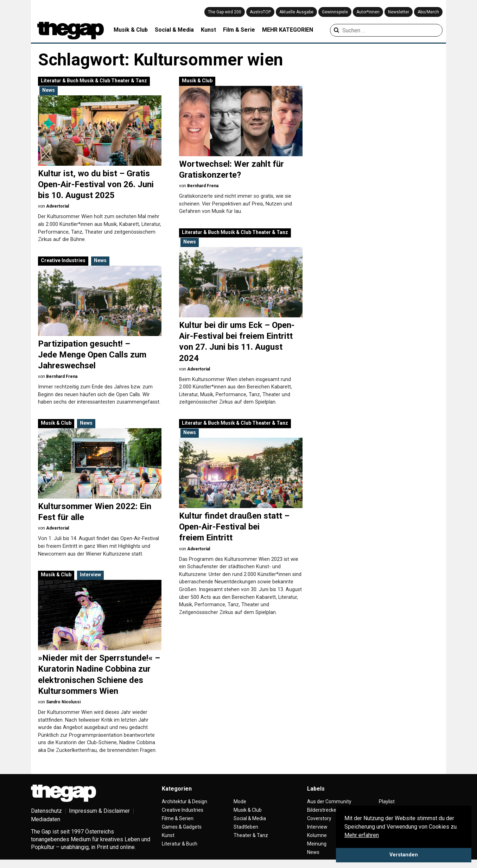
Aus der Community (329, 802)
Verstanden (404, 855)
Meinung (317, 844)
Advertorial (58, 206)
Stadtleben (246, 827)
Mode (240, 802)
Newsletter (399, 12)
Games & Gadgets (182, 827)
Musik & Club (131, 30)
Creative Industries (63, 260)
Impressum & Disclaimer (99, 811)
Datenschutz (46, 811)
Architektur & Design (185, 802)
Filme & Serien (178, 818)
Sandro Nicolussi (63, 702)
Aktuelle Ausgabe (296, 12)
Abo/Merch (428, 12)
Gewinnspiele (335, 12)
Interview (90, 575)
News (49, 90)
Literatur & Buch (60, 81)
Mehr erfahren (362, 835)
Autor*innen (368, 12)
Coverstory (319, 818)
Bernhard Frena (203, 186)
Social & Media (174, 30)
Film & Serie (239, 30)
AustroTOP (260, 12)
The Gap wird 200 (225, 12)
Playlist (387, 802)
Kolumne (317, 835)
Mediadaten (46, 819)
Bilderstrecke (322, 810)
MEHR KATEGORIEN (288, 30)
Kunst (208, 30)
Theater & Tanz (129, 81)
